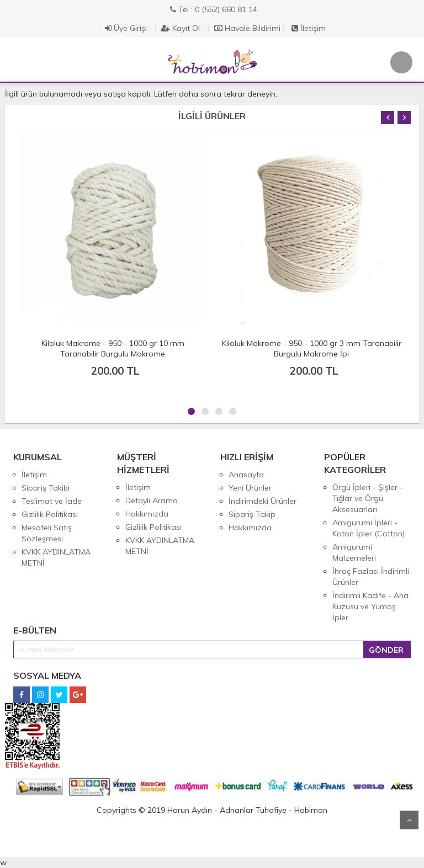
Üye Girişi (126, 28)
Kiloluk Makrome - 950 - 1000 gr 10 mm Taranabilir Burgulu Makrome (113, 348)
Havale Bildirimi (247, 28)
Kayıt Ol (181, 28)
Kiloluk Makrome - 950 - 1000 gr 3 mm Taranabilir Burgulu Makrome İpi (312, 348)
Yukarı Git (409, 820)
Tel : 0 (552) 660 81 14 (214, 9)
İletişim (309, 28)
